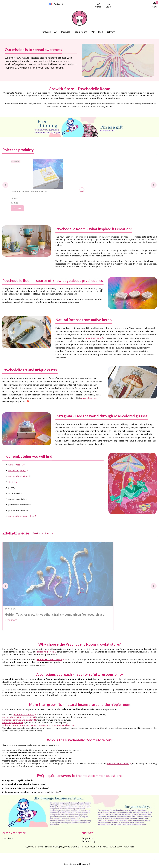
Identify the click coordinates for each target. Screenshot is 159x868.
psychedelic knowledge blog (21, 516)
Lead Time (8, 838)
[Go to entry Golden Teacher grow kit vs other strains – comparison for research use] (58, 574)
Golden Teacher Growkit (118, 763)
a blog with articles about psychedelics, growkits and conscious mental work (37, 725)
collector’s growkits (46, 652)
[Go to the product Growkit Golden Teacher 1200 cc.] (48, 174)
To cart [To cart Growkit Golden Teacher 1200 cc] (17, 208)
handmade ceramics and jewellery (18, 720)
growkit (12, 482)
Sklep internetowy (76, 864)
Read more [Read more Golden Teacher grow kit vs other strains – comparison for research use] (11, 620)
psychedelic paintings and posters (18, 717)
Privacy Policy (89, 841)
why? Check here (93, 338)
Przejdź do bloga (43, 533)
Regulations (88, 838)
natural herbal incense (24, 714)
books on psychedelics (13, 723)
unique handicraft (90, 398)
